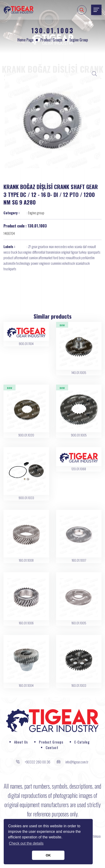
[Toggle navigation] (96, 10)
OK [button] (48, 855)
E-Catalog (82, 742)
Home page (25, 40)
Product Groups (51, 40)
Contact (52, 747)
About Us (21, 742)
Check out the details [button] (26, 843)
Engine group (79, 40)
